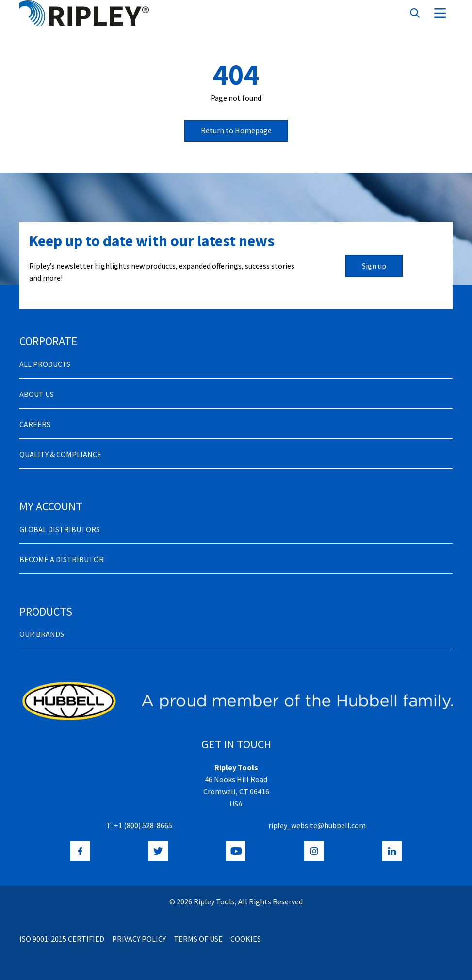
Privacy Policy (139, 939)
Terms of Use (198, 939)
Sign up (374, 266)
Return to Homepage (236, 130)
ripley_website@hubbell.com (317, 825)
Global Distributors (60, 529)
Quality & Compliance (60, 454)
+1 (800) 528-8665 (143, 825)
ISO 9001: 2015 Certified (62, 939)
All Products (45, 364)
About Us (37, 394)
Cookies (246, 939)
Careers (35, 424)
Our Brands (42, 634)
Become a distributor (62, 559)
